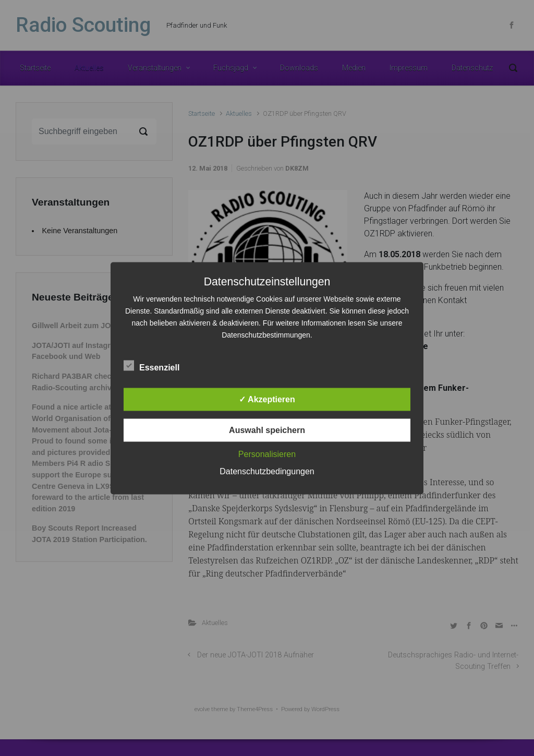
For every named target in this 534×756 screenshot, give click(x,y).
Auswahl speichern (267, 430)
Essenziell (151, 365)
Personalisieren (267, 454)
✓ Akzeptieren (267, 399)
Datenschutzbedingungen (267, 471)
